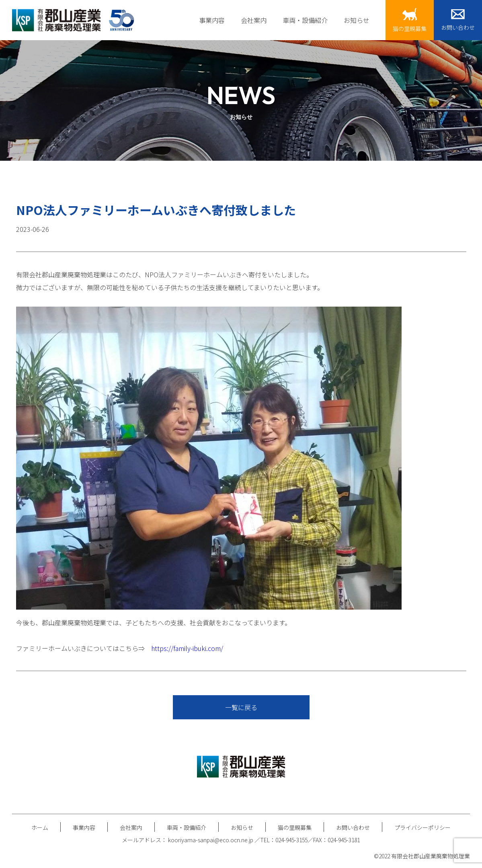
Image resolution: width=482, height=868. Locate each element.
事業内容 (212, 20)
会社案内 (254, 20)
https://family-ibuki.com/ (187, 648)
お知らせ (357, 20)
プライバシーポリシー (423, 827)
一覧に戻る (241, 707)
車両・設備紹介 (305, 20)
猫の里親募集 (295, 827)
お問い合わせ (353, 827)
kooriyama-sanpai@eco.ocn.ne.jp (211, 840)
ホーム (40, 827)
